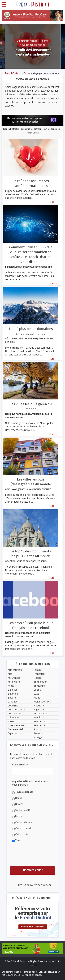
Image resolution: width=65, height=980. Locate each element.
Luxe (36, 694)
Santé (45, 41)
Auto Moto (14, 682)
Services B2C (41, 721)
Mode (37, 698)
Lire (53, 202)
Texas (27, 73)
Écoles (11, 721)
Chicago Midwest (24, 822)
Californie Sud (22, 834)
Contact (42, 972)
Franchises (40, 674)
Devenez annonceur (32, 975)
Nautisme (39, 706)
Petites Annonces (11, 975)
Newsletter (54, 972)
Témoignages (30, 972)
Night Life (39, 709)
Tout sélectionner (24, 792)
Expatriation (14, 733)
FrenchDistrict (13, 73)
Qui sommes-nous (11, 972)
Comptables (14, 713)
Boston (19, 816)
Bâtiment (13, 694)
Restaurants (40, 713)
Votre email (20, 765)
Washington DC (23, 810)
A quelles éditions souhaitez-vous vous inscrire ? (31, 783)
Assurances (14, 678)
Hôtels (37, 678)
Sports (37, 729)
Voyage (38, 737)
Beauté (12, 698)
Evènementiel (15, 729)
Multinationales (42, 702)
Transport (39, 733)
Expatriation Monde (27, 41)
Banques (13, 690)
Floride (19, 798)
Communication (17, 709)
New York (20, 804)
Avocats (12, 686)
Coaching (13, 706)
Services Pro (41, 725)
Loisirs (37, 690)
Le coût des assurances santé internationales (33, 52)
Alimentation (15, 670)
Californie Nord (23, 828)
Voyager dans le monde (33, 45)
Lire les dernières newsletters (36, 885)
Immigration (40, 682)
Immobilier (40, 686)
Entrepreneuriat (16, 725)
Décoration (14, 717)
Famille (38, 670)
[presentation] (38, 857)
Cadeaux (12, 702)
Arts (10, 674)
